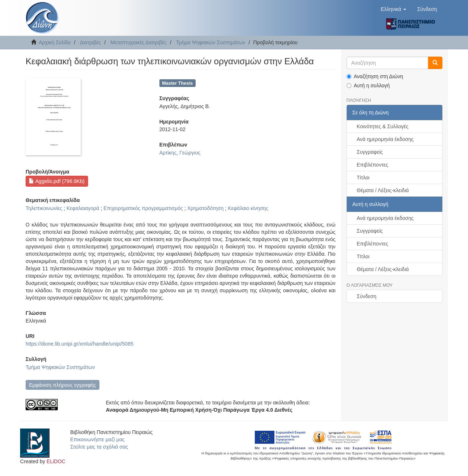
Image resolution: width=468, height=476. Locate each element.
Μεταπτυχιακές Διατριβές (139, 42)
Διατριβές (90, 42)
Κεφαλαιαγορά (83, 208)
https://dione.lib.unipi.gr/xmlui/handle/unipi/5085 (80, 344)
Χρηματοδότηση (205, 208)
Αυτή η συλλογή (368, 85)
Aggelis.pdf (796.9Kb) (57, 181)
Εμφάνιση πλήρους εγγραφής (62, 385)
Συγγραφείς (370, 152)
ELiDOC (56, 461)
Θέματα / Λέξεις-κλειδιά (383, 190)
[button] (393, 9)
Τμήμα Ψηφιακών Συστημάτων (211, 42)
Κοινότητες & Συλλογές (383, 126)
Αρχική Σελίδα (55, 42)
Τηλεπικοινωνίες (44, 208)
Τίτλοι (363, 178)
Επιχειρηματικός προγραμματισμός (143, 208)
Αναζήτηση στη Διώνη (375, 76)
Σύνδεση (367, 296)
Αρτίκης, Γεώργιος (180, 153)
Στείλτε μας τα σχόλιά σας (99, 447)
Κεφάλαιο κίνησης (248, 208)
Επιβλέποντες (373, 165)
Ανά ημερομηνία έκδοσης (385, 139)
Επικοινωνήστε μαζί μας (97, 439)
